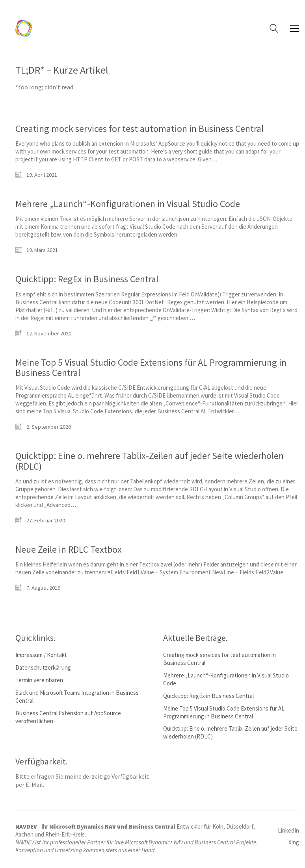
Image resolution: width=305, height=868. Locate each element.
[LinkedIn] (288, 831)
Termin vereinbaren (39, 680)
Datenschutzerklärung (43, 667)
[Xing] (294, 842)
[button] (295, 28)
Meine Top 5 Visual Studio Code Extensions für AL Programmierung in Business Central (151, 368)
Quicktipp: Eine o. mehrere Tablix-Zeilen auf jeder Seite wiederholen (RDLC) (150, 461)
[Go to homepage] (24, 28)
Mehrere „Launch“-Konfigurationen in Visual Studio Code (128, 204)
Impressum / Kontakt (41, 655)
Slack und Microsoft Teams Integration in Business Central (77, 697)
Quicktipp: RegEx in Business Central (87, 279)
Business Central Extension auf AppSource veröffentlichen (68, 717)
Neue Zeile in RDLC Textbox (69, 550)
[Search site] (274, 29)
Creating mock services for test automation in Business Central (139, 129)
